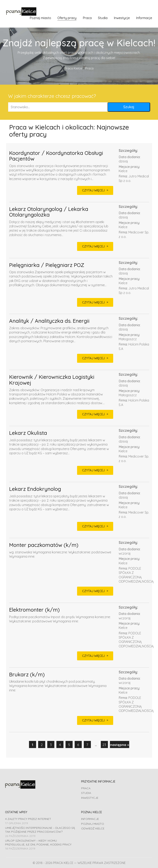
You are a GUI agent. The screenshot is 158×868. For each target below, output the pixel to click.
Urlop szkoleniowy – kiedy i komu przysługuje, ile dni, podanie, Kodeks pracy (38, 843)
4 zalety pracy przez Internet (28, 819)
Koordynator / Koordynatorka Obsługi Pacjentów (56, 156)
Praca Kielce (73, 68)
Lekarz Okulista (28, 433)
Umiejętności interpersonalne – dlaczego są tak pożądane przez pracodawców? (40, 830)
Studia (86, 793)
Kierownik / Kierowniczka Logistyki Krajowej (52, 380)
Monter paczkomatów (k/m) (44, 545)
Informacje (90, 819)
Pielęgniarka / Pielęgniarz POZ (47, 265)
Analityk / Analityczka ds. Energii (49, 321)
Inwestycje (90, 798)
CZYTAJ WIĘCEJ (93, 190)
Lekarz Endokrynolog (35, 489)
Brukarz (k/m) (27, 675)
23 (104, 745)
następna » (120, 745)
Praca (86, 788)
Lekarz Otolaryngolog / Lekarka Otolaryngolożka (49, 212)
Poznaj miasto (93, 824)
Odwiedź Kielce (93, 828)
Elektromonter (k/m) (34, 610)
